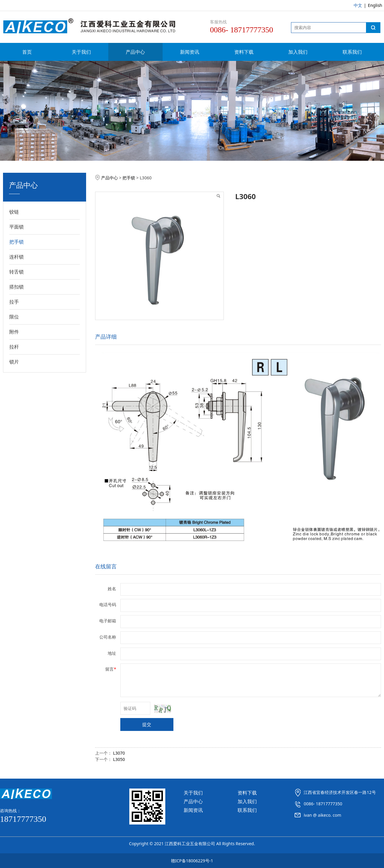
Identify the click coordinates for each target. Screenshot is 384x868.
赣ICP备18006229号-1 (192, 861)
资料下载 (244, 52)
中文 (358, 5)
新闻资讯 (190, 52)
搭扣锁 (16, 287)
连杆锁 (16, 257)
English (375, 5)
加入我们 (298, 52)
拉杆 (14, 347)
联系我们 (352, 52)
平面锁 (16, 227)
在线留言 (106, 566)
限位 (14, 317)
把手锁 (16, 242)
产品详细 (106, 337)
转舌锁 (16, 272)
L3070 (119, 753)
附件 (14, 332)
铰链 (14, 212)
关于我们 (81, 52)
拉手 (14, 302)
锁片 (14, 362)
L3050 (119, 759)
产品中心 (135, 52)
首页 (27, 52)
